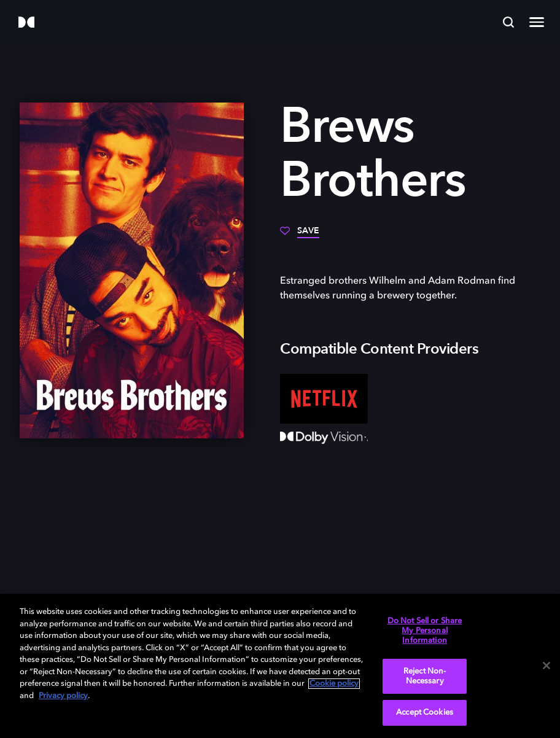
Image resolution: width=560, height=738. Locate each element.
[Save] (300, 235)
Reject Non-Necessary (425, 676)
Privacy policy (63, 696)
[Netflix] (324, 398)
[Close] (546, 666)
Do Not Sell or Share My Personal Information (425, 631)
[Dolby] (26, 23)
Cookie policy (334, 684)
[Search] (508, 22)
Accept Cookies (425, 713)
